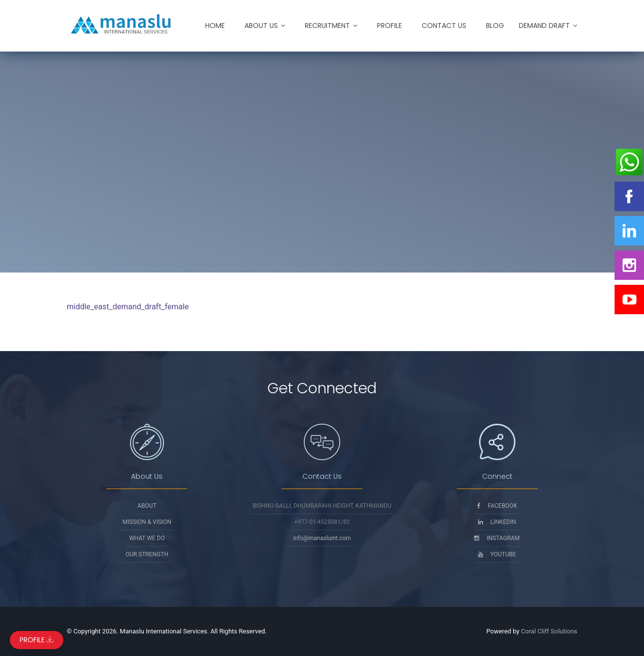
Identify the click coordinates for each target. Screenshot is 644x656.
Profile (389, 26)
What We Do (147, 538)
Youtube (497, 554)
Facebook (497, 506)
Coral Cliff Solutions (549, 631)
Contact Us (444, 26)
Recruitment (327, 26)
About (147, 506)
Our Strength (147, 554)
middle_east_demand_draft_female (128, 307)
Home (215, 26)
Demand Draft (544, 26)
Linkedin (497, 522)
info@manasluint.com (322, 538)
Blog (495, 26)
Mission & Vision (147, 522)
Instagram (497, 538)
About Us (261, 26)
